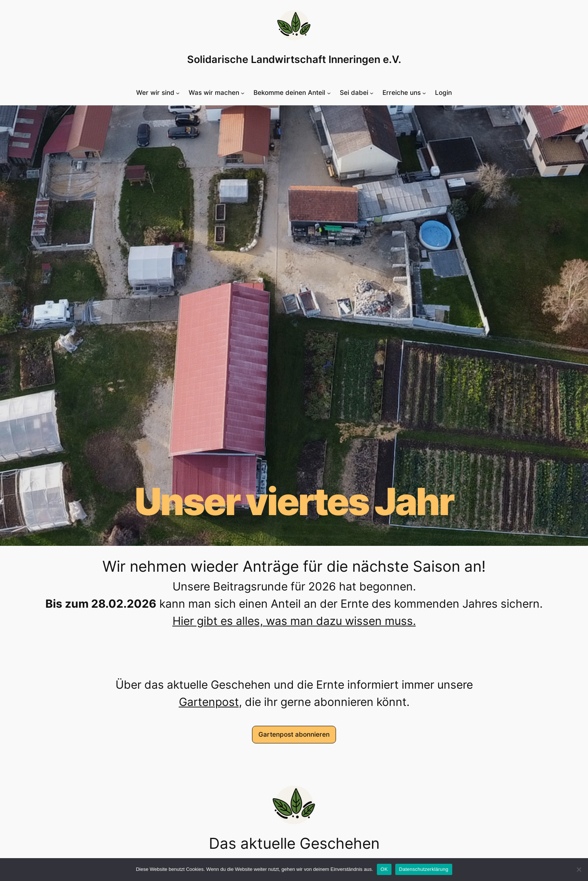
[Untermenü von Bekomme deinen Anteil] (292, 93)
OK (384, 869)
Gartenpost (209, 702)
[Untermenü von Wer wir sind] (158, 93)
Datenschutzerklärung (424, 869)
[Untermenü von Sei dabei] (357, 93)
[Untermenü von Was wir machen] (217, 93)
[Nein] (579, 869)
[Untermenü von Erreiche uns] (404, 93)
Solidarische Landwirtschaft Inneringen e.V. (294, 59)
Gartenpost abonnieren (294, 734)
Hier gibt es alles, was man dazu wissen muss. (294, 621)
